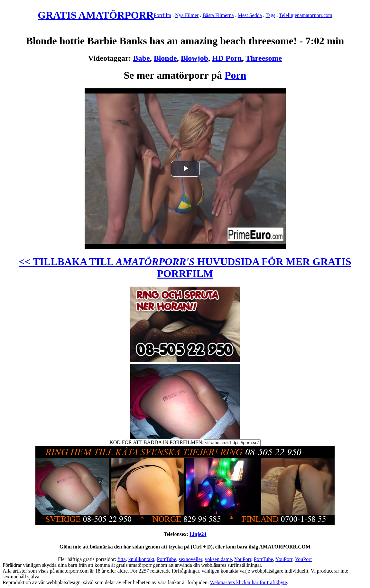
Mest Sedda (250, 15)
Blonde (165, 58)
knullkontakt (141, 559)
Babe (142, 58)
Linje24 (198, 534)
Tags (271, 15)
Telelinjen (289, 15)
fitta (122, 559)
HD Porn (227, 58)
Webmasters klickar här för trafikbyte (248, 582)
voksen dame (218, 559)
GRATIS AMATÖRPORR (96, 15)
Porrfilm (162, 15)
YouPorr (243, 559)
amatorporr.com (316, 15)
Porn (236, 75)
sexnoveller (190, 559)
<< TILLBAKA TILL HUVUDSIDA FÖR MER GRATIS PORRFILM (185, 267)
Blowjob (194, 58)
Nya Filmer (187, 15)
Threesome (264, 58)
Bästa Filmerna (218, 15)
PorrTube (167, 559)
